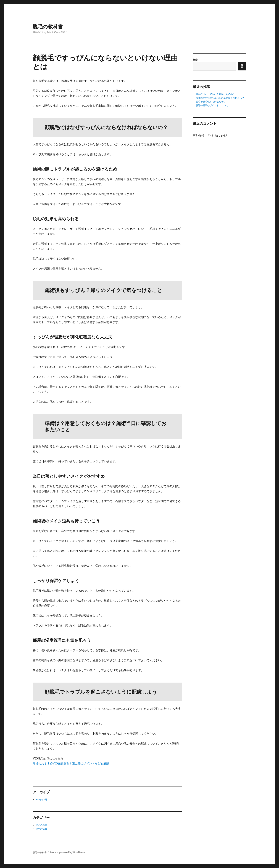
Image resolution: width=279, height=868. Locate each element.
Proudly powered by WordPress (67, 852)
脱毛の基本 (41, 825)
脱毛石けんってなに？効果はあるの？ (215, 94)
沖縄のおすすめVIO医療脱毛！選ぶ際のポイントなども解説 (71, 763)
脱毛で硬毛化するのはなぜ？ (211, 102)
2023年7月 (41, 800)
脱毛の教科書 (48, 27)
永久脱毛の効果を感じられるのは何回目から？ (220, 98)
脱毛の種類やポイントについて (212, 105)
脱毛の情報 (41, 829)
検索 (195, 60)
